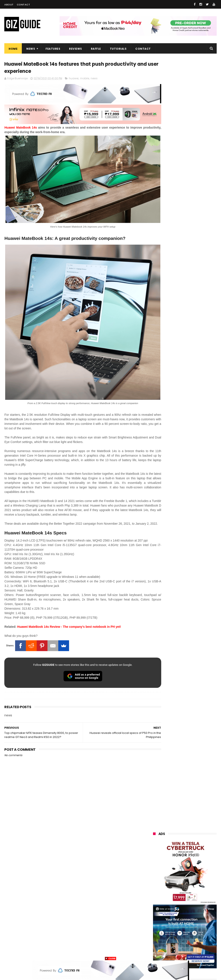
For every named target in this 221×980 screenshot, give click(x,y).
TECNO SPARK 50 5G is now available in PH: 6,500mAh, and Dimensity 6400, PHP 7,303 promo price (184, 490)
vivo (154, 857)
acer (177, 888)
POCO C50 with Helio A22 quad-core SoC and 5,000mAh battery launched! (195, 437)
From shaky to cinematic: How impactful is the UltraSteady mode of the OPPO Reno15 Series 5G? (195, 415)
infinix (178, 872)
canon (178, 912)
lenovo (156, 880)
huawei (74, 79)
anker (183, 936)
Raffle (96, 49)
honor (155, 864)
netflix (155, 912)
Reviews (76, 49)
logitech (157, 928)
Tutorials (118, 49)
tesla (176, 952)
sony (154, 888)
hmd (199, 944)
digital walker (160, 920)
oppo (155, 849)
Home (13, 49)
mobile (85, 79)
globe (155, 872)
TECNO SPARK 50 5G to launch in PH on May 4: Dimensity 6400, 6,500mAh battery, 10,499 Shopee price (184, 537)
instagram (158, 936)
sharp (179, 904)
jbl (177, 928)
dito (198, 888)
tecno (181, 880)
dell (196, 928)
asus (179, 864)
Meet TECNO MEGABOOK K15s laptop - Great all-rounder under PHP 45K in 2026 (196, 584)
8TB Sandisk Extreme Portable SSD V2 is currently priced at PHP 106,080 (194, 562)
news (94, 79)
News (31, 49)
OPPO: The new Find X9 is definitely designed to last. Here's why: (185, 222)
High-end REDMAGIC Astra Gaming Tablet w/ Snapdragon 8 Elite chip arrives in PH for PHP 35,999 (183, 462)
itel (199, 912)
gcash (155, 896)
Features (53, 49)
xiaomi (179, 849)
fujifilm (156, 904)
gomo (155, 944)
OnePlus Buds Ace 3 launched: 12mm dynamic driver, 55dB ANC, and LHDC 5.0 (196, 392)
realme (178, 857)
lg (199, 872)
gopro (155, 952)
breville (198, 952)
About (9, 5)
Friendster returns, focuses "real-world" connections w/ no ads (194, 370)
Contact (24, 5)
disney (177, 944)
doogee (188, 920)
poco (178, 896)
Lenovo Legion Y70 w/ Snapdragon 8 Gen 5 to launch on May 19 (194, 512)
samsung (184, 841)
